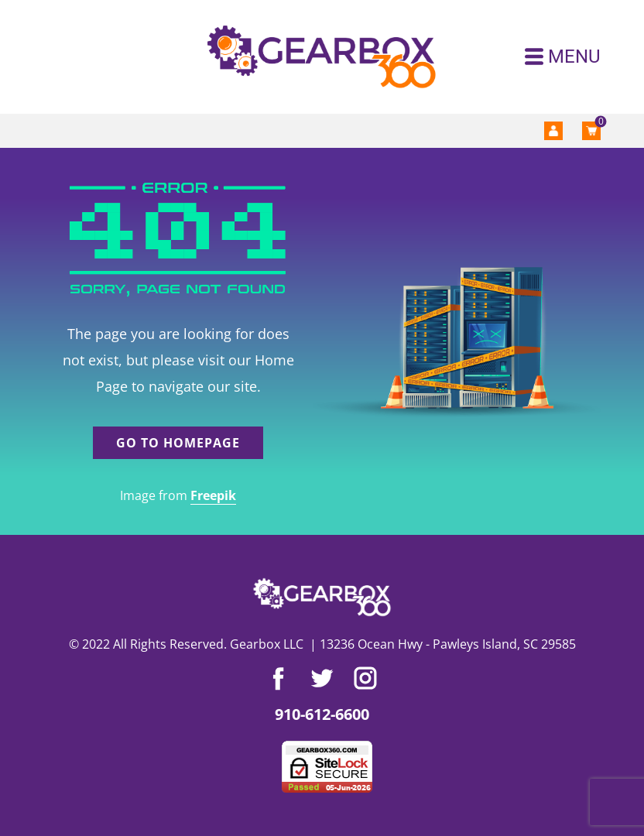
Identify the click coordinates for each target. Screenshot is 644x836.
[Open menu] (563, 57)
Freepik (213, 495)
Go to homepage (178, 443)
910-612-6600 (322, 714)
